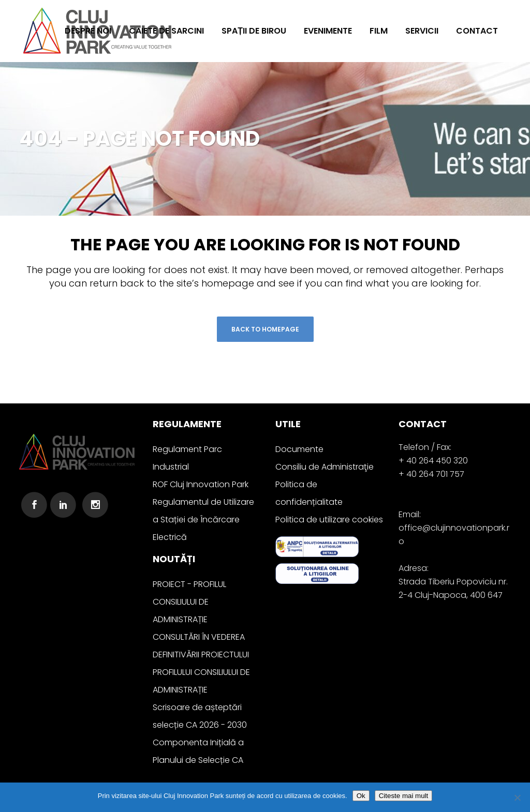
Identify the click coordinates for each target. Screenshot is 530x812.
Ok (361, 796)
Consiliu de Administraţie (325, 467)
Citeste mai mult (404, 796)
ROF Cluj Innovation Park (201, 484)
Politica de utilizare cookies (329, 520)
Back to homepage (265, 329)
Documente (299, 449)
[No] (517, 798)
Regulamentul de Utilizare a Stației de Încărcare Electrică (203, 520)
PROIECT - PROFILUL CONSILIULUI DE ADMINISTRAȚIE (189, 602)
